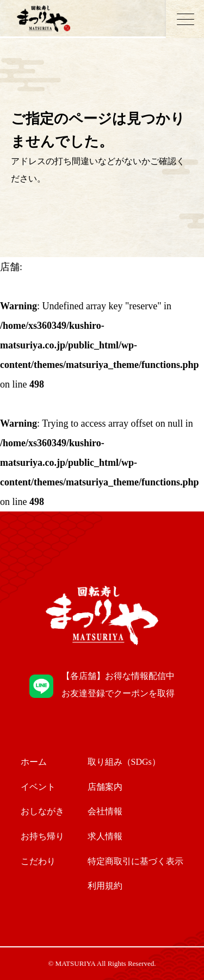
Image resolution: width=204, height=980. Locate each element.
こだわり (38, 861)
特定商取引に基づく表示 (135, 861)
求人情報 (105, 836)
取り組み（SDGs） (124, 762)
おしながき (42, 811)
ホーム (34, 762)
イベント (38, 787)
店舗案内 (105, 787)
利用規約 (105, 886)
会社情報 (105, 811)
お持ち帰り (42, 836)
